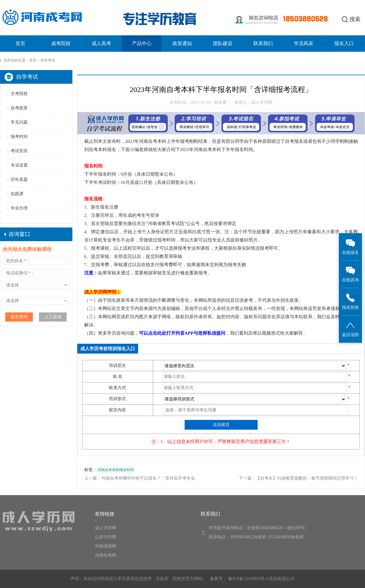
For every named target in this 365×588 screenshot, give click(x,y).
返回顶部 (350, 329)
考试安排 (19, 151)
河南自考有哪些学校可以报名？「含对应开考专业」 (150, 478)
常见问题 (19, 122)
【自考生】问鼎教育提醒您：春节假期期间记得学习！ (307, 478)
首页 (20, 43)
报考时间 (19, 137)
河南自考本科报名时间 (116, 470)
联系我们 (263, 43)
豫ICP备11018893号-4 (247, 579)
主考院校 (19, 94)
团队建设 (223, 43)
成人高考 (101, 43)
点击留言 (221, 425)
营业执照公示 (282, 579)
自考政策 (19, 108)
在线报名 (350, 246)
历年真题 (19, 180)
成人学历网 (106, 528)
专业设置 (19, 165)
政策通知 (182, 43)
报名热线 (350, 301)
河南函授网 (106, 546)
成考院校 (61, 43)
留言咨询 (19, 317)
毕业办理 (19, 208)
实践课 (17, 194)
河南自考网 (106, 555)
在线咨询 (350, 274)
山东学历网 (106, 537)
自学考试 (48, 60)
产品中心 (142, 43)
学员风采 (304, 43)
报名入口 (344, 43)
